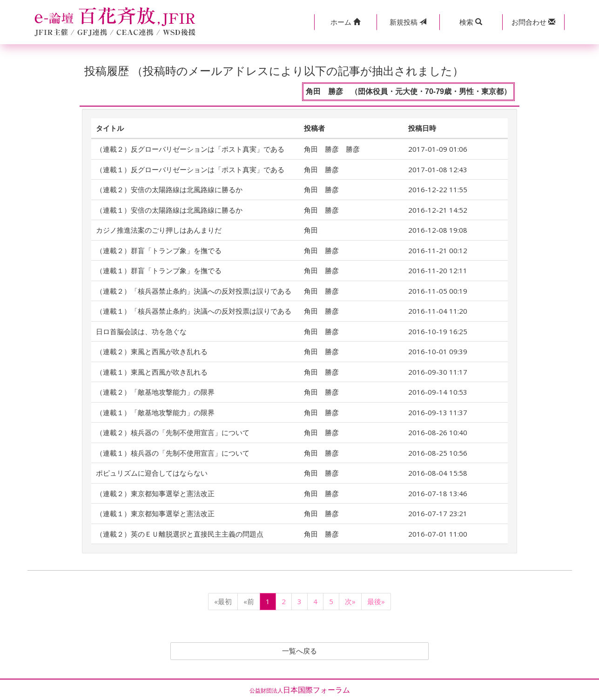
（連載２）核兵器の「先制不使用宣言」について (173, 432)
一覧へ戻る (300, 651)
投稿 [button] (408, 22)
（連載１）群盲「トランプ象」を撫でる (159, 270)
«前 (249, 601)
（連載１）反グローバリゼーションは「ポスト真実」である (190, 169)
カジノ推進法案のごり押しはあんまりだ (159, 230)
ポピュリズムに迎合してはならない (152, 473)
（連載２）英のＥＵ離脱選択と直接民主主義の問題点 (180, 534)
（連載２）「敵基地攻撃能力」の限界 (155, 392)
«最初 (223, 601)
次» (350, 601)
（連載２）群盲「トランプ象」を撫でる (159, 250)
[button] (346, 22)
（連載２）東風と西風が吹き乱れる (152, 351)
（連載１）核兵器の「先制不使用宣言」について (173, 453)
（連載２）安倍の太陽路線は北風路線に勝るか (169, 189)
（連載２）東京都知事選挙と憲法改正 (155, 493)
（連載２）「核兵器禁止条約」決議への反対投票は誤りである (194, 291)
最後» (376, 601)
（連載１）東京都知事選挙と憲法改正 (155, 513)
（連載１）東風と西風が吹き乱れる (152, 372)
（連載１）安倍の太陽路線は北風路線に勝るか (169, 210)
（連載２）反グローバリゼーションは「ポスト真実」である (190, 149)
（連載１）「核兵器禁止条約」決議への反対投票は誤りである (194, 311)
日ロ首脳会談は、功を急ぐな (141, 331)
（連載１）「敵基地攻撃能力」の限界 (155, 412)
